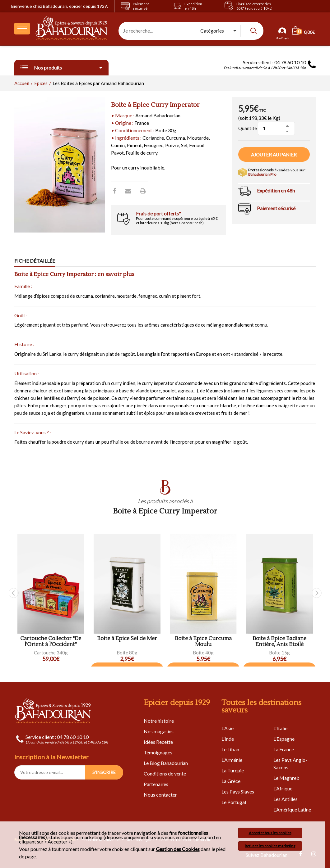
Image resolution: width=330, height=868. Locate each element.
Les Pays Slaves (238, 791)
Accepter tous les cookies (270, 833)
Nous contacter (160, 795)
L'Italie (280, 728)
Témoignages (158, 752)
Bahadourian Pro (262, 174)
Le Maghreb (286, 778)
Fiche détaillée (35, 261)
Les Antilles (286, 799)
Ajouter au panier (274, 155)
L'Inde (228, 739)
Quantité (248, 128)
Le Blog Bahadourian (166, 763)
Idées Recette (158, 742)
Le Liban (230, 749)
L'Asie (228, 728)
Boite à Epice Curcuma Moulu (203, 642)
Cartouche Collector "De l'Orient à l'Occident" (51, 642)
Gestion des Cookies (178, 849)
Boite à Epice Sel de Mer (127, 639)
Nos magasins (159, 731)
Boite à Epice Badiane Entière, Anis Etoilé (279, 642)
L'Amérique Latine (292, 809)
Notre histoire (159, 721)
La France (284, 749)
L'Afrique (283, 788)
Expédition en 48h (276, 190)
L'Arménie (232, 760)
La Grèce (231, 781)
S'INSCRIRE (104, 772)
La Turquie (233, 770)
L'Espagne (284, 739)
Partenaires (156, 784)
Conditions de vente (165, 773)
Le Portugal (234, 802)
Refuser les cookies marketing (270, 846)
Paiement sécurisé (276, 208)
